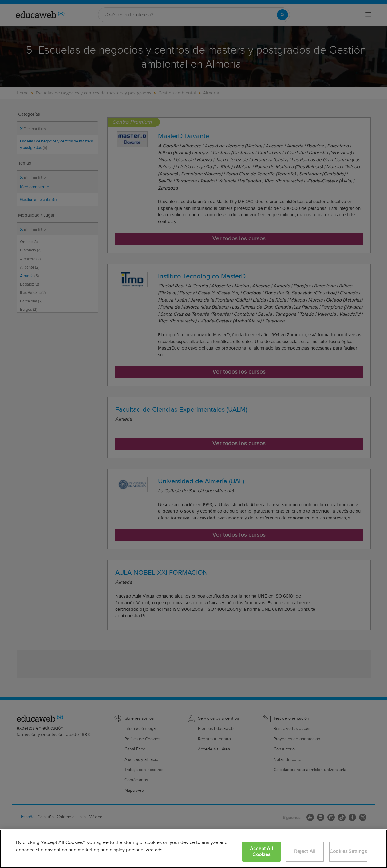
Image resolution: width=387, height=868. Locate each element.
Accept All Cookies (261, 852)
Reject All (305, 852)
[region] (193, 849)
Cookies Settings (348, 852)
